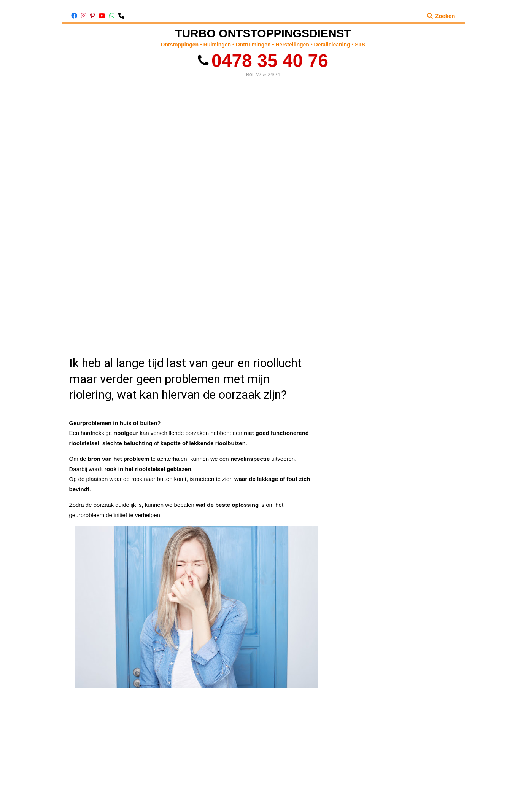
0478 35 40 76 (263, 61)
